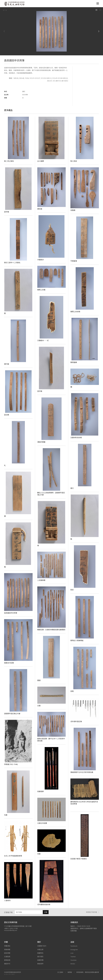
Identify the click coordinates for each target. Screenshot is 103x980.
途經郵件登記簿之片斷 (12, 714)
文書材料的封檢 (76, 438)
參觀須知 (7, 946)
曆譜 (39, 680)
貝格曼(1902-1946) (11, 764)
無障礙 (70, 972)
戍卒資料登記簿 (76, 722)
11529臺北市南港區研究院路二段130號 (18, 926)
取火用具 (74, 161)
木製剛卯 (41, 260)
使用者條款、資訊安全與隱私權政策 (88, 972)
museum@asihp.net (11, 930)
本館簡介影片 (42, 946)
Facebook (74, 946)
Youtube (73, 960)
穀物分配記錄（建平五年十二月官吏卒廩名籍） (51, 740)
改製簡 (73, 210)
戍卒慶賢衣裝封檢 (44, 904)
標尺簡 (7, 364)
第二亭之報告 (9, 161)
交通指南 (7, 957)
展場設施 (7, 960)
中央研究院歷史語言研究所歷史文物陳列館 (14, 4)
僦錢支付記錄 (9, 663)
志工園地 (60, 972)
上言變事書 (41, 580)
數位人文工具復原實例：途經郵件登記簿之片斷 (51, 494)
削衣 (72, 590)
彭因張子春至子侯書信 (79, 859)
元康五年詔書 (42, 823)
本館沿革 (40, 950)
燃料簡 (40, 209)
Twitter (73, 957)
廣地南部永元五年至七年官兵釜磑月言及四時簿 (84, 803)
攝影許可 (7, 964)
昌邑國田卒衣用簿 (11, 613)
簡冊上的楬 (41, 290)
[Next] (99, 31)
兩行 (72, 488)
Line (72, 953)
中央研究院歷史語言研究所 (13, 972)
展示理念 (40, 957)
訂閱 (46, 912)
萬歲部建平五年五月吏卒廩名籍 (82, 772)
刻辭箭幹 (41, 791)
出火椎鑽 (41, 161)
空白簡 (7, 415)
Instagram (74, 950)
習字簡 (7, 212)
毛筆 (6, 815)
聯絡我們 (40, 964)
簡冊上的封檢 (75, 312)
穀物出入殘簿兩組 (77, 640)
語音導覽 (7, 953)
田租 (72, 691)
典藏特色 (40, 953)
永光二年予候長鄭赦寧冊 (13, 856)
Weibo (73, 964)
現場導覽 (7, 950)
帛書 (39, 854)
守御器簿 (74, 261)
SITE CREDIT (12, 974)
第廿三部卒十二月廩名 (12, 263)
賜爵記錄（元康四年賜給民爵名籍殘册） (52, 630)
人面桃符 (7, 900)
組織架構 (40, 960)
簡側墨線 (74, 362)
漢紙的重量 (41, 442)
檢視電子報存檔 (93, 912)
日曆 (39, 706)
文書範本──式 (43, 341)
